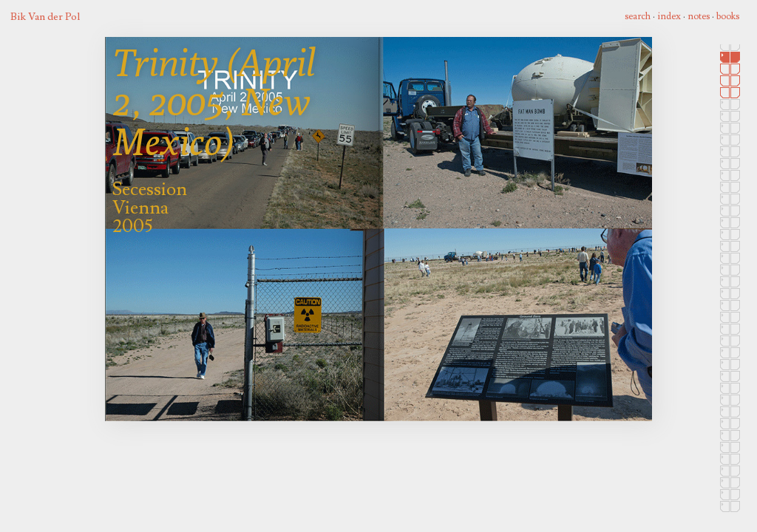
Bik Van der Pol (45, 17)
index (669, 16)
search (638, 16)
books (728, 16)
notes (699, 16)
